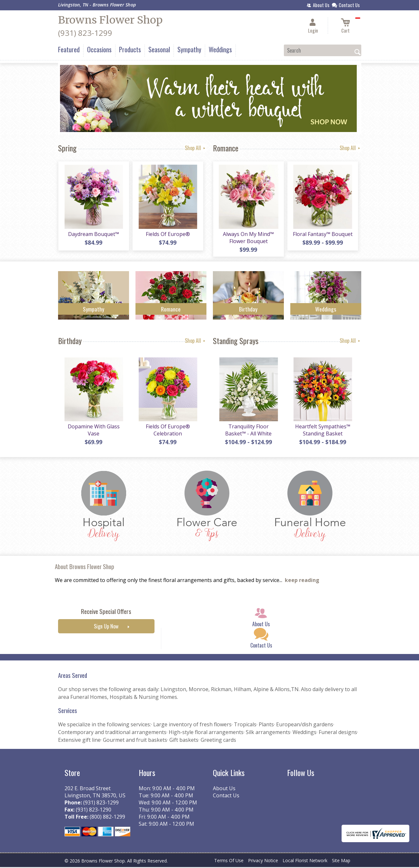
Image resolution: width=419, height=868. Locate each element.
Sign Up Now (106, 628)
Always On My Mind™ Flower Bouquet (248, 238)
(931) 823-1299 (85, 33)
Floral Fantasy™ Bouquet (322, 234)
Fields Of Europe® (168, 234)
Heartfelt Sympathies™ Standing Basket (322, 431)
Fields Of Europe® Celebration (168, 431)
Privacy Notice (263, 861)
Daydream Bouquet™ (94, 234)
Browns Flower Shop (110, 20)
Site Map (341, 861)
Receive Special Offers (106, 613)
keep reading (302, 581)
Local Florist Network (305, 861)
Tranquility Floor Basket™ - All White (248, 431)
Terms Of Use (229, 861)
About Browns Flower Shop (85, 567)
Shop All (196, 148)
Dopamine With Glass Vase (93, 431)
